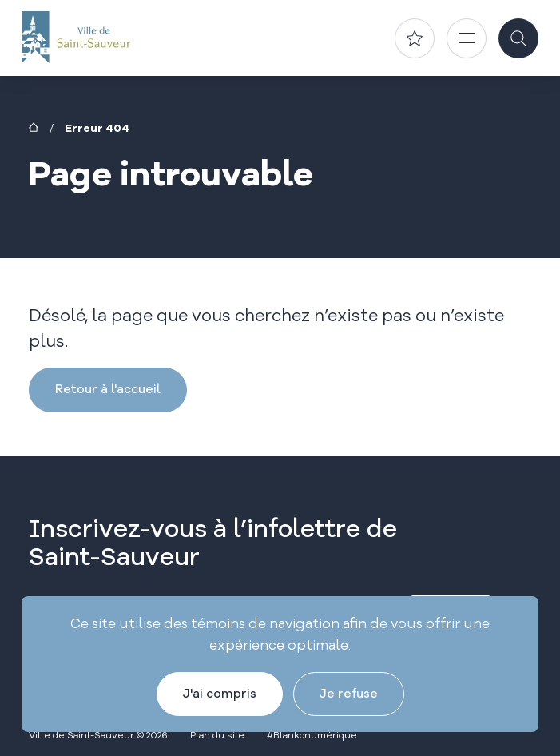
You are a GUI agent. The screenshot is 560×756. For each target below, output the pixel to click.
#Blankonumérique (312, 735)
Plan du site (217, 735)
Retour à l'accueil (108, 389)
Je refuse (349, 693)
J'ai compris (220, 693)
